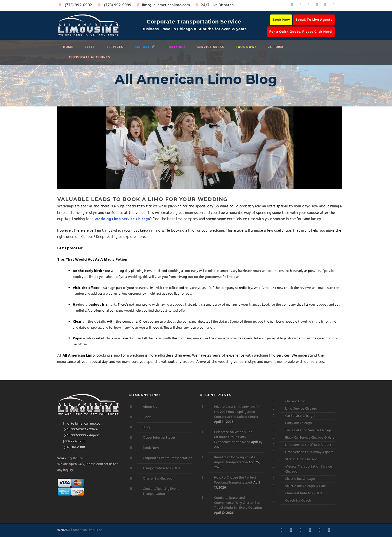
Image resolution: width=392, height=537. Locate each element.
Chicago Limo (295, 401)
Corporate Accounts (89, 57)
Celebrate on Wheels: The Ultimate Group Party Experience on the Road (233, 437)
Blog (146, 427)
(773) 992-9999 (113, 5)
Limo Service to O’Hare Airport (308, 445)
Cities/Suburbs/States (159, 438)
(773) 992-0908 (71, 441)
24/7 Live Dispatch (214, 5)
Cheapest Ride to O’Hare (304, 493)
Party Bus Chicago (299, 423)
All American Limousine (85, 530)
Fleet (90, 47)
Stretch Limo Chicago (301, 459)
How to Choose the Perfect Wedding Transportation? (235, 480)
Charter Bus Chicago (158, 479)
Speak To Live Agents (314, 20)
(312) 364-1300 (71, 447)
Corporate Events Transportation (167, 458)
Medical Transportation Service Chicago (309, 469)
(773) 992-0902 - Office (77, 429)
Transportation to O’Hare (162, 468)
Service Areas (211, 47)
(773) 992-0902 (75, 5)
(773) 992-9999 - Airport (78, 435)
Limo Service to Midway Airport (309, 452)
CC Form (275, 47)
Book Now (281, 20)
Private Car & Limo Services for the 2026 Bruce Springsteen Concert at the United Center (237, 412)
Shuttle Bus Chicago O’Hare (306, 486)
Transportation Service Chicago (309, 430)
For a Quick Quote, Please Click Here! (301, 32)
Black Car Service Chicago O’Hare (310, 438)
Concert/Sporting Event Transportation (161, 491)
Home (68, 47)
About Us (150, 407)
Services (115, 47)
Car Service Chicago (300, 416)
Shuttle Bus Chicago (300, 479)
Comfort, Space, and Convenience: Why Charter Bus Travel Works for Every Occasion (238, 503)
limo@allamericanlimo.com (163, 5)
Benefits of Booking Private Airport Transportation (235, 460)
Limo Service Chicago (301, 409)
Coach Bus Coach (298, 501)
